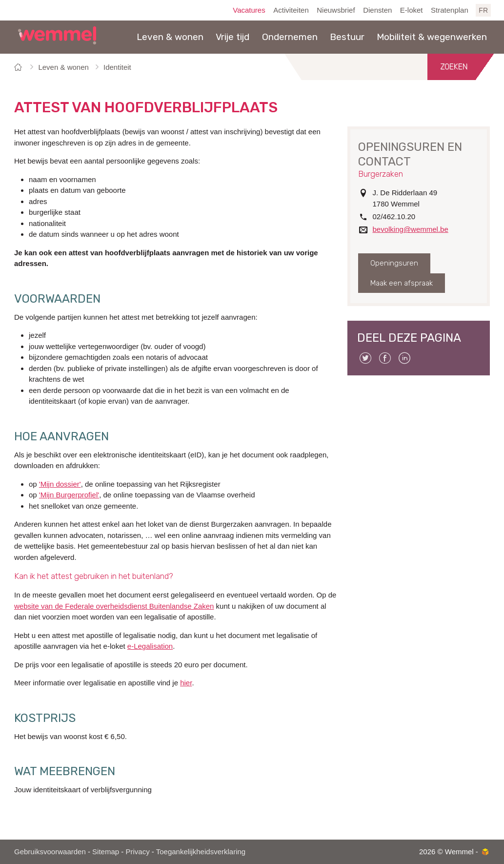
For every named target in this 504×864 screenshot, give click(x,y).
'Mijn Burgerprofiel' (69, 495)
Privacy (137, 852)
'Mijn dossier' (60, 484)
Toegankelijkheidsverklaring (201, 852)
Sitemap (106, 852)
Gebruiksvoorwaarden (50, 852)
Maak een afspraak (402, 283)
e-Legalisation (150, 646)
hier (186, 683)
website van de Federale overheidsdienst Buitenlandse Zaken (114, 606)
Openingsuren (394, 263)
